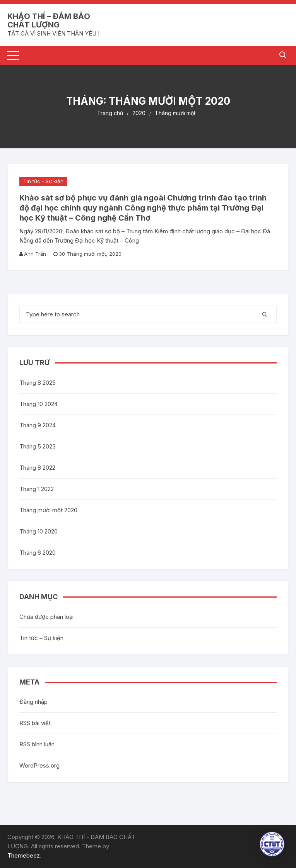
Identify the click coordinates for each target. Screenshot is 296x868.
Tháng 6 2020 (38, 553)
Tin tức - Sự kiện (43, 181)
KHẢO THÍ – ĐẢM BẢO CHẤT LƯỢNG (49, 20)
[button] (272, 844)
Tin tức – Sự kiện (41, 638)
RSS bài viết (35, 723)
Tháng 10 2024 (38, 404)
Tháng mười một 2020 (48, 510)
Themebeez (24, 855)
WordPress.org (39, 765)
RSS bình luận (37, 744)
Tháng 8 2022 (37, 468)
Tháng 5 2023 (38, 446)
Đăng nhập (33, 702)
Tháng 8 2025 (38, 383)
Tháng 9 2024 (38, 425)
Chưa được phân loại (46, 617)
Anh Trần (35, 254)
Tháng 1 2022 (37, 489)
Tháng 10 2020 (38, 531)
